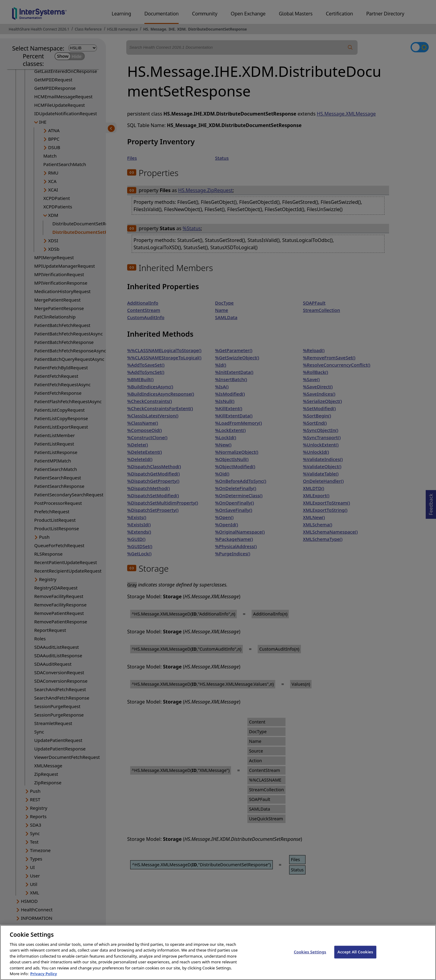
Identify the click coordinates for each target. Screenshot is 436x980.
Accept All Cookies (355, 956)
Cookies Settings (310, 956)
